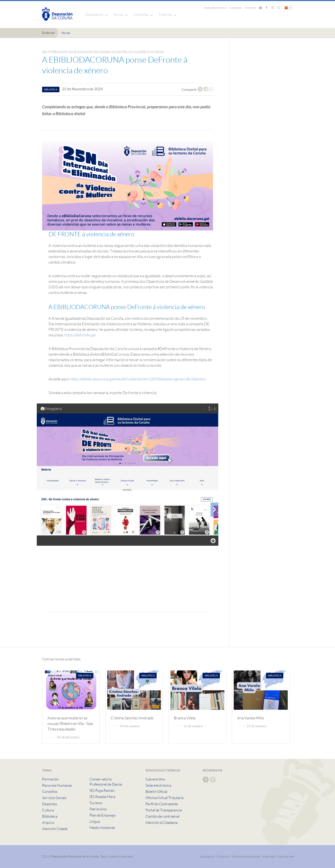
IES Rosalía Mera (102, 797)
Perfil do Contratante (162, 804)
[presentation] (215, 510)
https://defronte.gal (80, 335)
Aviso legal (269, 856)
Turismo (96, 803)
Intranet (250, 8)
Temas (118, 14)
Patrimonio (98, 809)
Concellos (141, 14)
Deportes (49, 804)
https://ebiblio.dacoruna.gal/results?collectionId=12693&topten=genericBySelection (138, 379)
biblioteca (51, 89)
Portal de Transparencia (164, 810)
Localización (207, 856)
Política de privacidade (246, 856)
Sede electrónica (215, 8)
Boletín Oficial (156, 791)
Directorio (223, 856)
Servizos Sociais (54, 798)
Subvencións (155, 779)
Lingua (95, 821)
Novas (66, 33)
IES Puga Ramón (102, 790)
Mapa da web (286, 856)
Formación (50, 779)
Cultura (48, 810)
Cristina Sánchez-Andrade (132, 718)
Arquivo (48, 822)
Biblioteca (50, 816)
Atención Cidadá (55, 829)
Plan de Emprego (103, 815)
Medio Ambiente (102, 828)
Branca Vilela (185, 718)
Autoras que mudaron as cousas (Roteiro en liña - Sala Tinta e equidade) (70, 723)
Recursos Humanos (57, 785)
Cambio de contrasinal (162, 816)
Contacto (236, 8)
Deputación (94, 14)
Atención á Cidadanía (162, 822)
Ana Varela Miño (251, 718)
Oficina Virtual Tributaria (165, 798)
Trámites (165, 14)
